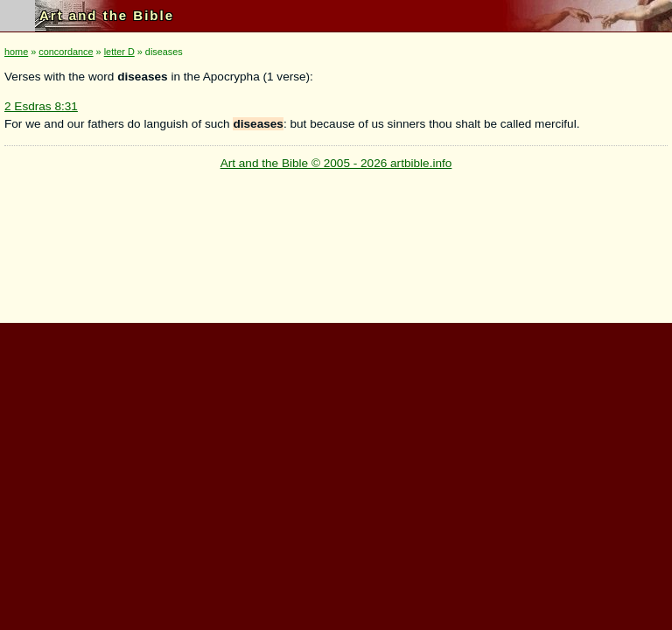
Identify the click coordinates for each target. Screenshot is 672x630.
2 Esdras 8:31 (41, 106)
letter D (119, 52)
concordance (66, 52)
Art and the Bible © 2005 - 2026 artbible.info (336, 163)
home (16, 52)
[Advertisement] (332, 445)
